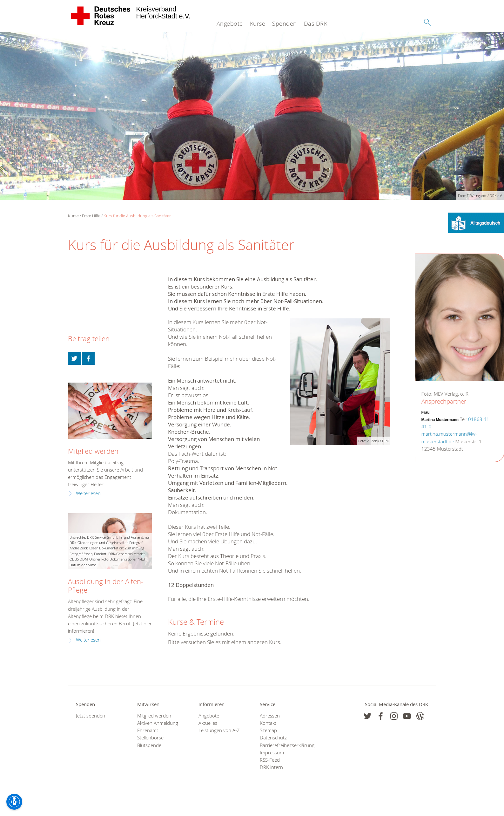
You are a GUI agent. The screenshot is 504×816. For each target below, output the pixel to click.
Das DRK (316, 24)
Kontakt (268, 723)
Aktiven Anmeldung (158, 723)
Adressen (270, 716)
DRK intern (271, 767)
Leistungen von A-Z (219, 730)
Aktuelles (208, 723)
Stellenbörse (150, 738)
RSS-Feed (270, 760)
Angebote (230, 24)
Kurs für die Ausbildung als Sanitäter (137, 216)
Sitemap (268, 730)
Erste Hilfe (91, 216)
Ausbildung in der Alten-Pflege (106, 586)
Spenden (285, 24)
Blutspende (149, 745)
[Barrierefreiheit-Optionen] (14, 802)
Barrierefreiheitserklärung (282, 745)
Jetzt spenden (91, 716)
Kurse (258, 24)
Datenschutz (273, 738)
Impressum (272, 753)
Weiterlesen (88, 493)
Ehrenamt (148, 730)
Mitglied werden (93, 451)
